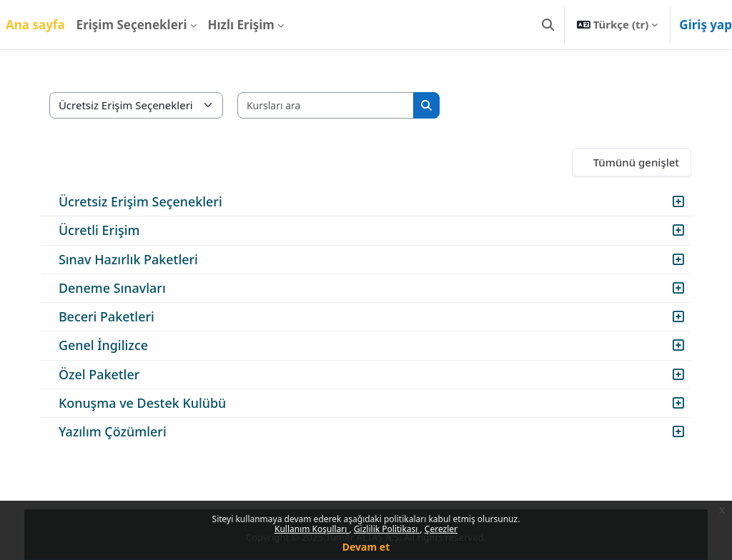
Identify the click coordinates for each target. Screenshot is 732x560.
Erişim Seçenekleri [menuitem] (132, 25)
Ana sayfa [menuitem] (35, 25)
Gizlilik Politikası (387, 529)
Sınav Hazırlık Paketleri (138, 259)
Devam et (366, 547)
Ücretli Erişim (109, 230)
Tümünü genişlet (626, 162)
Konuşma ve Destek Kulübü (152, 403)
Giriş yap (706, 25)
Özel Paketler (109, 374)
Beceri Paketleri (117, 316)
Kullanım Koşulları (312, 529)
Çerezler (441, 529)
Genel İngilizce (113, 345)
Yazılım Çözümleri (123, 431)
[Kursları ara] (336, 105)
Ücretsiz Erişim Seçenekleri (150, 201)
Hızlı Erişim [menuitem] (241, 25)
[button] (548, 25)
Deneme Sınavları (122, 288)
